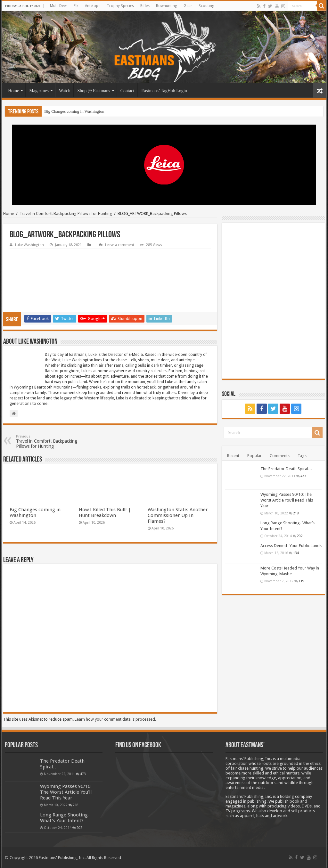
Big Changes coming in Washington (74, 111)
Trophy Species (120, 6)
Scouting (206, 6)
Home (13, 91)
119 (301, 581)
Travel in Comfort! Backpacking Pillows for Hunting (66, 213)
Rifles (145, 6)
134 (296, 553)
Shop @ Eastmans (94, 91)
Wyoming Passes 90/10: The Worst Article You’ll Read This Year (287, 500)
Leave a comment (120, 245)
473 (303, 476)
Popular (254, 456)
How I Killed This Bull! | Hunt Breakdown (105, 512)
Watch (65, 91)
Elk (76, 6)
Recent (233, 456)
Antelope (93, 6)
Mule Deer (59, 6)
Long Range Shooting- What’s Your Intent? (65, 818)
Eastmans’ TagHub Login (164, 91)
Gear (188, 6)
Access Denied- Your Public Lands (291, 546)
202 (300, 536)
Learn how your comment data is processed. (115, 719)
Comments (280, 456)
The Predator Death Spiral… (286, 469)
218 (296, 513)
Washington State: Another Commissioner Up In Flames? (178, 515)
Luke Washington (29, 245)
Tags (302, 456)
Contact (127, 91)
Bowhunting (167, 6)
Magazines (39, 91)
